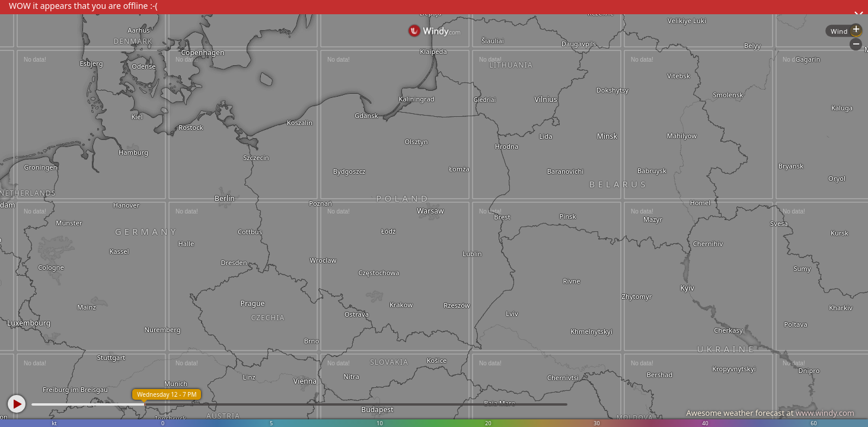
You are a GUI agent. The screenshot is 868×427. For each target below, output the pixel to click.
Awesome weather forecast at (770, 413)
